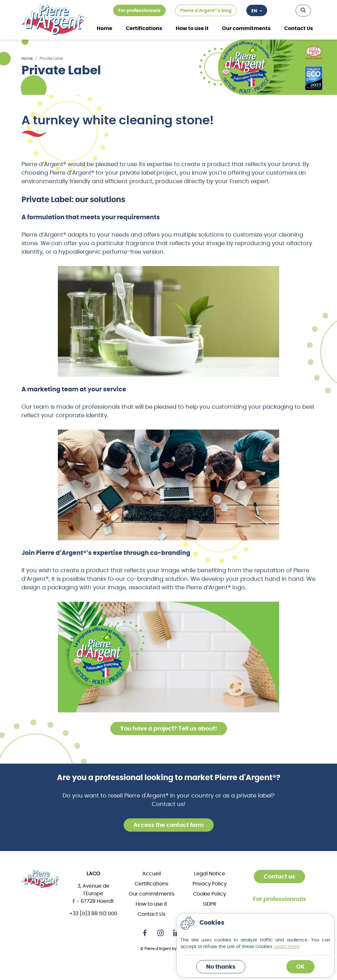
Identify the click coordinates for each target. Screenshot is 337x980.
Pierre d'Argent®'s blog (206, 11)
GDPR (210, 904)
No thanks (221, 967)
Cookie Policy (210, 894)
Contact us (279, 877)
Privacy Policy (210, 884)
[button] (303, 11)
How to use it (192, 28)
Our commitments (246, 28)
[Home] (40, 879)
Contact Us (299, 28)
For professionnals (139, 11)
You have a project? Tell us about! (169, 729)
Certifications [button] (144, 28)
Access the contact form (169, 825)
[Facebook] (145, 933)
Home (104, 28)
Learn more (287, 947)
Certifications (151, 884)
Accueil (152, 874)
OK (300, 967)
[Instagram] (161, 933)
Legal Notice (210, 874)
